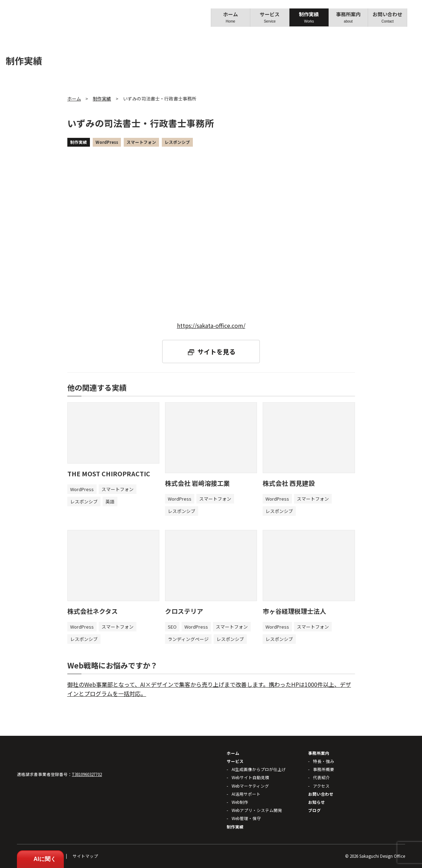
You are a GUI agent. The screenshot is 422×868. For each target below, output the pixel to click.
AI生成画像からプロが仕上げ (259, 769)
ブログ (314, 810)
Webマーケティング (250, 786)
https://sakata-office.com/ (211, 325)
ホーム (230, 17)
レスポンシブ (177, 142)
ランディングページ (188, 639)
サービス (269, 17)
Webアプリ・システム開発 (257, 810)
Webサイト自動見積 (250, 777)
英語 (110, 502)
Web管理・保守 (246, 818)
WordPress (107, 142)
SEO (172, 627)
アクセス (321, 786)
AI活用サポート (246, 794)
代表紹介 (322, 777)
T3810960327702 (87, 774)
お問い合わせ (386, 17)
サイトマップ (85, 856)
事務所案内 (347, 17)
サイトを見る (216, 352)
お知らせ (317, 802)
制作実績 (308, 17)
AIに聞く (40, 859)
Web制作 (240, 802)
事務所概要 (324, 769)
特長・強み (324, 761)
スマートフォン (141, 142)
